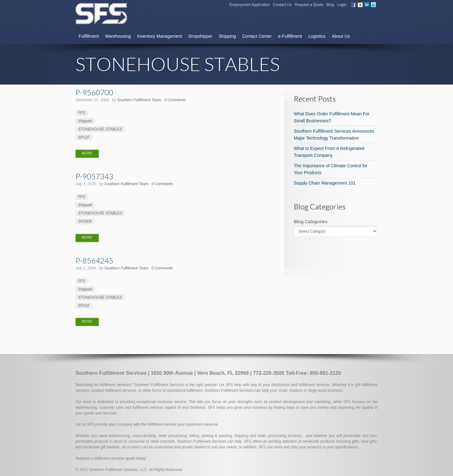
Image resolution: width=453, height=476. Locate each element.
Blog (330, 5)
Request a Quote (309, 5)
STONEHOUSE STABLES (100, 129)
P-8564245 (94, 260)
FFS (82, 113)
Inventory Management (160, 36)
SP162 (84, 306)
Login (342, 5)
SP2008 (85, 221)
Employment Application (249, 5)
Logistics (317, 36)
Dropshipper (200, 36)
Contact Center (257, 36)
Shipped (85, 121)
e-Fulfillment (290, 36)
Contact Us (282, 5)
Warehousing (118, 36)
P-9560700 (94, 92)
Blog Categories (311, 222)
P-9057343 (94, 176)
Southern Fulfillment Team (139, 100)
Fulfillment (89, 36)
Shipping (227, 36)
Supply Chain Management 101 (325, 183)
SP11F (84, 137)
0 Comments (175, 100)
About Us (341, 36)
